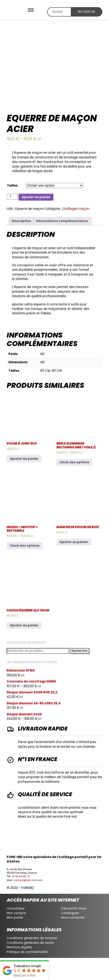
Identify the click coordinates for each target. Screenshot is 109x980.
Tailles (12, 186)
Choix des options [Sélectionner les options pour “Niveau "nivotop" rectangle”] (25, 546)
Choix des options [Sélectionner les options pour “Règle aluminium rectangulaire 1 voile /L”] (74, 462)
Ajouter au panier (36, 197)
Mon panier (15, 918)
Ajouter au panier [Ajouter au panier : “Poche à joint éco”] (24, 459)
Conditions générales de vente (30, 943)
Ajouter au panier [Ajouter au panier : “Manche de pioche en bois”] (74, 542)
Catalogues (70, 913)
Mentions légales (19, 947)
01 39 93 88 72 (21, 876)
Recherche (87, 12)
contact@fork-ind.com (28, 880)
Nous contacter (73, 918)
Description (21, 221)
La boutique (16, 908)
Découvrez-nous (74, 908)
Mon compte (16, 913)
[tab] (22, 221)
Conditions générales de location (32, 938)
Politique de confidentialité (27, 952)
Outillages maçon (76, 209)
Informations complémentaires (62, 221)
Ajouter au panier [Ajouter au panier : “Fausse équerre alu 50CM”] (24, 625)
